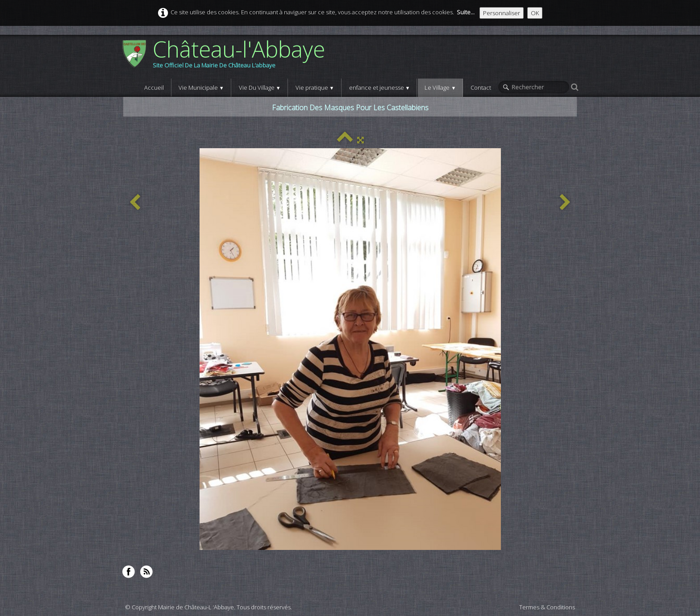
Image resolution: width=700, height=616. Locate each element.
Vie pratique (315, 87)
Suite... (466, 12)
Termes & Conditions (547, 607)
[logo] (227, 57)
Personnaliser (502, 13)
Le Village (440, 87)
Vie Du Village (260, 87)
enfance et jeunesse (380, 87)
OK (535, 13)
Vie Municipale (201, 87)
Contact (481, 87)
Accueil (154, 87)
